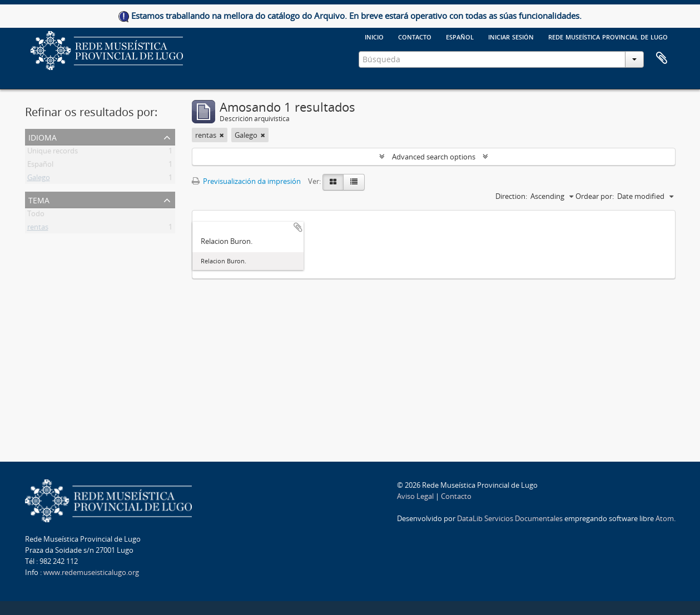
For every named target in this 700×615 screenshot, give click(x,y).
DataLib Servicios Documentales (510, 518)
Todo (36, 216)
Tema (39, 199)
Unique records (53, 153)
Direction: (511, 196)
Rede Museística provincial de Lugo (608, 36)
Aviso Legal (415, 496)
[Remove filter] (222, 135)
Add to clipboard (298, 227)
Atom (665, 518)
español (460, 36)
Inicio (374, 36)
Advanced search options (434, 157)
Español (40, 166)
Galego (39, 179)
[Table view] (354, 182)
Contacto (415, 36)
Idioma (43, 136)
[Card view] (333, 182)
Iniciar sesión (511, 36)
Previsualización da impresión (246, 181)
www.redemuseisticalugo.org (91, 572)
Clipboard (662, 58)
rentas (38, 229)
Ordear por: (595, 196)
